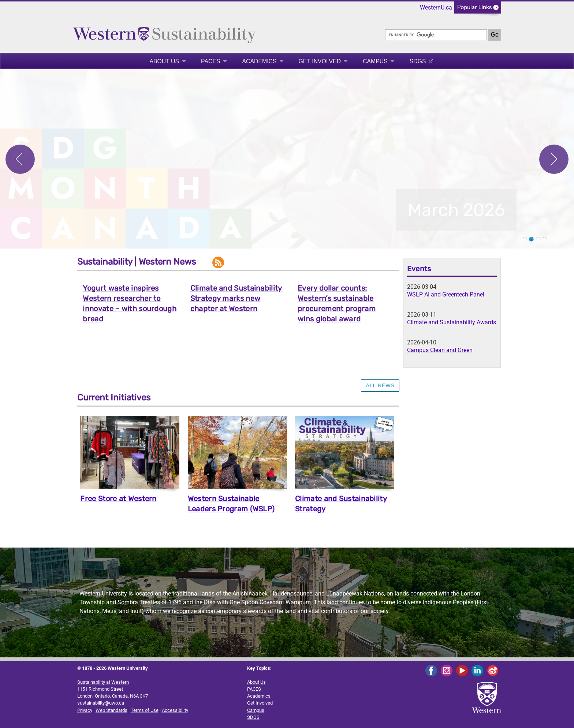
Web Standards (111, 710)
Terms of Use (145, 710)
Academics (259, 61)
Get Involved (320, 61)
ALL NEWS (380, 385)
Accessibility (175, 710)
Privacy (85, 710)
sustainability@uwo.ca (101, 703)
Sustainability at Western (103, 682)
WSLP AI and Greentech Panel (446, 294)
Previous (20, 159)
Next (554, 159)
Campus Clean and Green (440, 350)
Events (419, 269)
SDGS (418, 61)
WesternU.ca (436, 8)
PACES (210, 61)
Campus (375, 61)
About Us (164, 61)
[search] (436, 35)
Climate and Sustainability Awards (452, 322)
